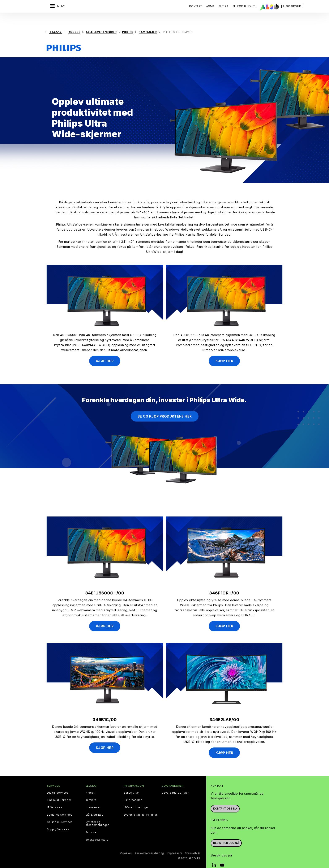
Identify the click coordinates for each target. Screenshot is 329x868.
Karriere (91, 791)
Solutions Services (60, 813)
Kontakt (196, 6)
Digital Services (58, 784)
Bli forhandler (133, 791)
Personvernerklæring (149, 844)
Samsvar (91, 823)
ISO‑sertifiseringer (136, 798)
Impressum (174, 844)
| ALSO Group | (292, 6)
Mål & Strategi (95, 806)
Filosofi (90, 784)
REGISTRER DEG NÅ (226, 834)
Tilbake (56, 23)
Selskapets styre (97, 831)
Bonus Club (131, 784)
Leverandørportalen (176, 784)
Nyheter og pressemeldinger (97, 815)
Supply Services (58, 820)
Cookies (126, 844)
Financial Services (59, 791)
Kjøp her (105, 352)
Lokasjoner (93, 798)
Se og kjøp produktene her (165, 407)
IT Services (55, 798)
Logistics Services (60, 806)
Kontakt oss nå (225, 800)
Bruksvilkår (193, 844)
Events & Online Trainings (141, 806)
